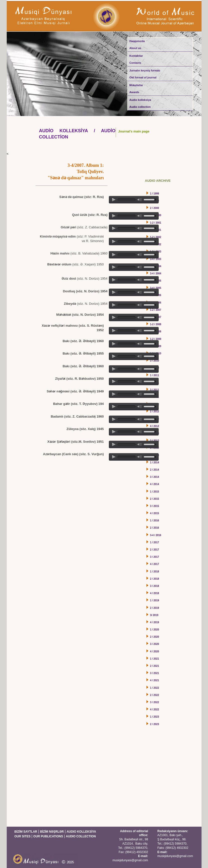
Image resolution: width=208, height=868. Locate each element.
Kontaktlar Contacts (136, 59)
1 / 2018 (154, 572)
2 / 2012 (154, 411)
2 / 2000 (154, 208)
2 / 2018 (154, 579)
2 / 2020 (154, 637)
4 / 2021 (154, 680)
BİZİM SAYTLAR (26, 832)
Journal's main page (134, 131)
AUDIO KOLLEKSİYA (81, 832)
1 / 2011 (154, 375)
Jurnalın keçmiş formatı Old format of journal (145, 74)
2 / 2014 (154, 470)
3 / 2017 (154, 557)
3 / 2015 (154, 506)
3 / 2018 (154, 586)
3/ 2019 (154, 615)
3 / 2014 (154, 477)
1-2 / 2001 (156, 223)
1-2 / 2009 (156, 339)
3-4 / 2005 (156, 288)
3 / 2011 (154, 390)
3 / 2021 (154, 673)
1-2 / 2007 (156, 310)
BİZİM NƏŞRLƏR (52, 832)
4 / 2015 (154, 513)
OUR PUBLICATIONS (48, 836)
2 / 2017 (154, 550)
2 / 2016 (154, 528)
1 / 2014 (154, 463)
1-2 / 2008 (156, 324)
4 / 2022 (154, 710)
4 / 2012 (154, 426)
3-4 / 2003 (156, 259)
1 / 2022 (154, 688)
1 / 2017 (154, 542)
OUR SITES (23, 836)
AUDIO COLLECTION (81, 836)
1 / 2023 (154, 717)
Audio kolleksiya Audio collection (140, 103)
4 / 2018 (154, 593)
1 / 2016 (154, 521)
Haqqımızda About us (137, 45)
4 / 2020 (154, 651)
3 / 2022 (154, 702)
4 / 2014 (154, 484)
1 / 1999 (154, 194)
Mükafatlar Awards (136, 89)
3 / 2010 (154, 361)
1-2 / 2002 (156, 237)
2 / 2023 (154, 724)
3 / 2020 (154, 644)
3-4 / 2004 (156, 274)
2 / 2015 (154, 499)
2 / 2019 (154, 608)
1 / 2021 (154, 659)
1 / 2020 (154, 630)
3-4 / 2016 (156, 535)
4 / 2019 (154, 622)
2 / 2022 (154, 695)
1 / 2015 (154, 492)
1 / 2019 (154, 600)
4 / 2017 (154, 564)
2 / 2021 (154, 666)
